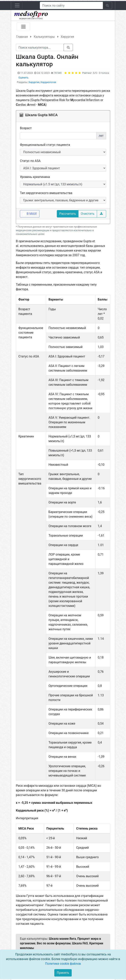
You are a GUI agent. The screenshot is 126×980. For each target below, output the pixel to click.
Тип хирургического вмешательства (46, 193)
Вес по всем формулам (54, 943)
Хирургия (34, 82)
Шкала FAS (80, 943)
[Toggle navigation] (17, 5)
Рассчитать (68, 214)
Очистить (88, 214)
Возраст (26, 128)
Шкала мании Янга (62, 939)
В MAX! (30, 214)
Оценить (23, 78)
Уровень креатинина (35, 177)
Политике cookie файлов (63, 964)
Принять (63, 973)
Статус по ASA (30, 161)
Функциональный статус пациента (45, 145)
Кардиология (48, 82)
